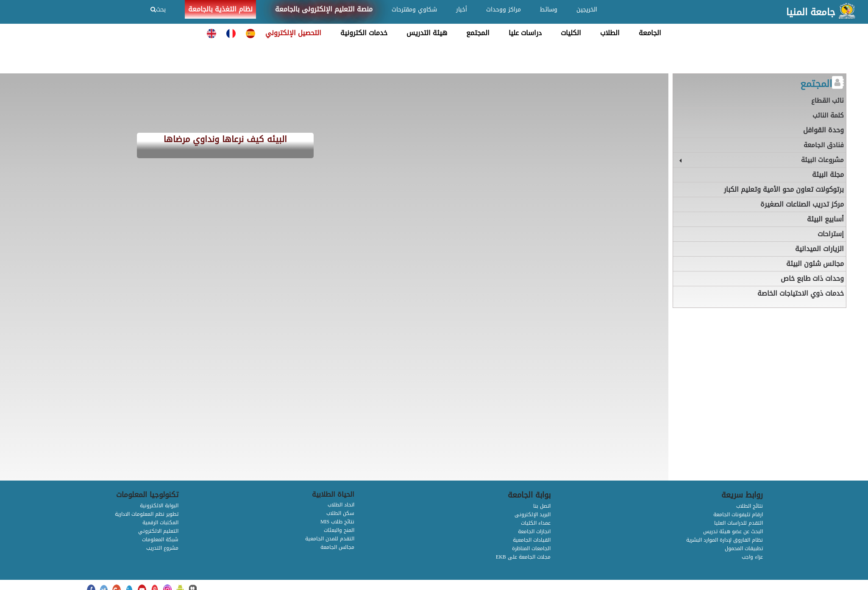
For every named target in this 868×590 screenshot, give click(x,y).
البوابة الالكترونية (159, 506)
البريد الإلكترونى (533, 515)
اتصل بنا (542, 506)
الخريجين (587, 10)
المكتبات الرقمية (160, 523)
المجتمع (478, 33)
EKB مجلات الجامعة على (523, 557)
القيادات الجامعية (532, 540)
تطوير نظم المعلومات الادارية (147, 514)
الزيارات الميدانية (819, 249)
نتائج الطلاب (750, 506)
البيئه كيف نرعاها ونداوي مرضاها (225, 140)
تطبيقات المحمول (744, 548)
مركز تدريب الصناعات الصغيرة (802, 204)
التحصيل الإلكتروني (293, 33)
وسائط (549, 10)
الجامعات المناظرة (531, 548)
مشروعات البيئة (822, 160)
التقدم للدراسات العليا (739, 523)
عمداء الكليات (536, 523)
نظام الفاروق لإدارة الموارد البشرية (725, 540)
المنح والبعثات (339, 530)
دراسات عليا (525, 33)
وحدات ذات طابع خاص (812, 278)
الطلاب (610, 33)
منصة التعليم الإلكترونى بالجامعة (324, 9)
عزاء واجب (752, 557)
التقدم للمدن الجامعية (330, 539)
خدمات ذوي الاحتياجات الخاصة (801, 293)
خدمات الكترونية (364, 33)
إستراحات (831, 234)
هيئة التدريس (427, 33)
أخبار (462, 10)
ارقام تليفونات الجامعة (738, 515)
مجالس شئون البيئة (815, 264)
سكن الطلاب (340, 513)
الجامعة (650, 33)
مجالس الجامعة (337, 547)
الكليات (571, 33)
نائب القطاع (828, 101)
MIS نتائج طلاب (337, 522)
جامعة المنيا (811, 12)
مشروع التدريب (162, 548)
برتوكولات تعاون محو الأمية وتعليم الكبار (784, 189)
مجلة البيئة (828, 175)
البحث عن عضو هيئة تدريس (733, 531)
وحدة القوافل (823, 130)
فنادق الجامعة (824, 145)
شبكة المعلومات (160, 540)
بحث (158, 10)
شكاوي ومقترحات (414, 10)
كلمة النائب (828, 115)
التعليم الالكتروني (158, 531)
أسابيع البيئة (825, 219)
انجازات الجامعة (534, 531)
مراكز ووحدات (504, 10)
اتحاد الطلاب (341, 505)
